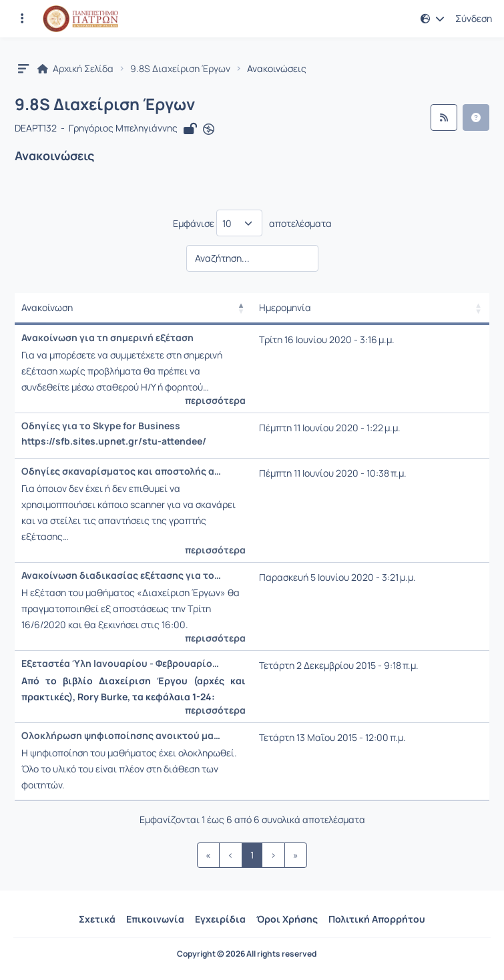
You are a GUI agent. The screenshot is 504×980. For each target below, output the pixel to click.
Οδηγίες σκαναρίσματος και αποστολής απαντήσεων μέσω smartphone (121, 471)
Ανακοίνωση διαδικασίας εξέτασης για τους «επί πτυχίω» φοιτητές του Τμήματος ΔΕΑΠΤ (121, 575)
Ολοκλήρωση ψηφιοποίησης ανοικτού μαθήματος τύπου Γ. (121, 736)
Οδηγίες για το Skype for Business (101, 426)
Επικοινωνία (155, 919)
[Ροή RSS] (444, 117)
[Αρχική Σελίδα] (80, 19)
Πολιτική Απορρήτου (377, 919)
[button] (433, 19)
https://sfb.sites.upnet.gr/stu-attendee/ (114, 441)
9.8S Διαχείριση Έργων (180, 69)
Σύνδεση (474, 19)
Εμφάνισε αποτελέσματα (252, 223)
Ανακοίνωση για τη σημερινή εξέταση (107, 338)
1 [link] (252, 855)
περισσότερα (215, 401)
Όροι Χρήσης (287, 919)
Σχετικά (97, 919)
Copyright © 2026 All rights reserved (247, 954)
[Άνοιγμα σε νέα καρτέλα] (209, 129)
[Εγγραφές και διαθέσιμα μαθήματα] (22, 19)
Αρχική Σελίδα (75, 69)
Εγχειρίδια (220, 919)
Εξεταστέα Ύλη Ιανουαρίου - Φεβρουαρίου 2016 (121, 664)
